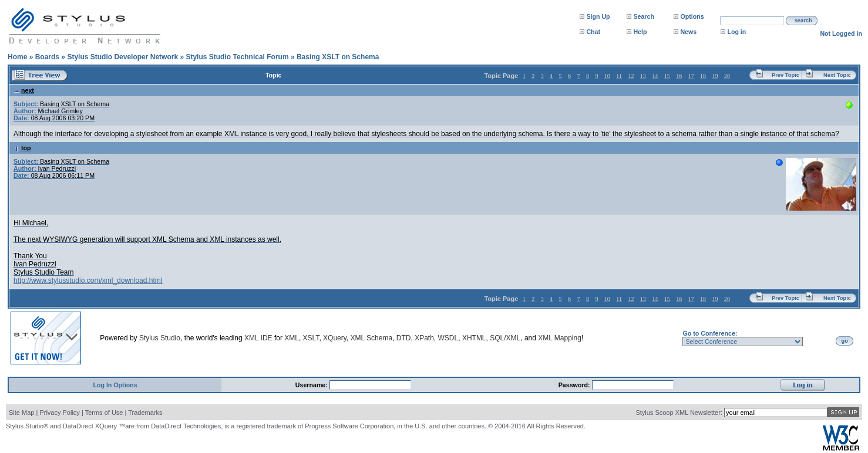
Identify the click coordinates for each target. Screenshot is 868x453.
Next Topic (837, 75)
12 (631, 76)
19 (715, 76)
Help (640, 32)
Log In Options (115, 385)
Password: (575, 385)
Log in (736, 32)
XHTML (474, 338)
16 (679, 76)
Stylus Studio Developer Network (122, 57)
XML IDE (258, 338)
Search (644, 16)
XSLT (311, 338)
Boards (47, 57)
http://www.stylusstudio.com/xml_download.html (88, 280)
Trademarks (145, 413)
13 (643, 76)
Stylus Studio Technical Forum (237, 57)
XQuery (335, 338)
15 (667, 76)
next (24, 90)
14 (655, 76)
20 (727, 76)
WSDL (448, 338)
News (688, 32)
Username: (312, 385)
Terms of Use (104, 413)
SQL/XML (505, 338)
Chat (593, 32)
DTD (404, 338)
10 (607, 76)
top (22, 148)
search (803, 21)
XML (292, 338)
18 (703, 76)
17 (691, 76)
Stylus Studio (160, 338)
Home (17, 57)
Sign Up (598, 16)
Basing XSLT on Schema (338, 57)
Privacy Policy (59, 413)
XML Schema (372, 338)
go (845, 341)
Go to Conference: (710, 333)
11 (619, 76)
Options (692, 16)
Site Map (21, 413)
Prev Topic (785, 75)
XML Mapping (560, 338)
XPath (424, 338)
